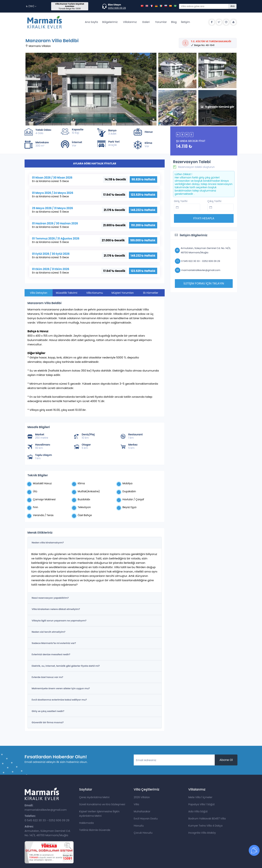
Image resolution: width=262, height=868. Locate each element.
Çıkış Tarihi (214, 201)
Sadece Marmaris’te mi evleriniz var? (54, 643)
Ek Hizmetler (151, 293)
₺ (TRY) (31, 6)
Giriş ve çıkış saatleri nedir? (48, 711)
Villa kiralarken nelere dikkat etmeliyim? (56, 609)
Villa (136, 804)
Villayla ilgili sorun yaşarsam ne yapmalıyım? (59, 621)
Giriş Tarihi (181, 201)
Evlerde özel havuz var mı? (47, 677)
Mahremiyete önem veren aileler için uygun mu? (61, 688)
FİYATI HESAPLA (204, 218)
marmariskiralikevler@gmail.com (46, 810)
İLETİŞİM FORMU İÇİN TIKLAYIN (204, 283)
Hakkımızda (86, 823)
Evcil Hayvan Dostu (146, 819)
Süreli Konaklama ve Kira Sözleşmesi (102, 804)
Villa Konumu (95, 293)
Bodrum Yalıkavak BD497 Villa (207, 819)
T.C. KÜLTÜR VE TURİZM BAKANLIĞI (211, 41)
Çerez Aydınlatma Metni (94, 797)
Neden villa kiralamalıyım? (48, 543)
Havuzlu (139, 826)
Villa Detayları (39, 293)
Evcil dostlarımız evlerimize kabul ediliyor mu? (59, 700)
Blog (174, 22)
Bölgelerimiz (110, 22)
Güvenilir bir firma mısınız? (48, 722)
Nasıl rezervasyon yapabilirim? (50, 598)
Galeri (146, 22)
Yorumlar (161, 22)
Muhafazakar (142, 811)
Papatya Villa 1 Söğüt (202, 804)
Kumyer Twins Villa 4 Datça (205, 826)
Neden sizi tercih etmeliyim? (48, 632)
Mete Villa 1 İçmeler (200, 797)
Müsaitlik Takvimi (67, 293)
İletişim (185, 22)
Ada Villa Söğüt (198, 811)
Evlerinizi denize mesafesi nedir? (51, 654)
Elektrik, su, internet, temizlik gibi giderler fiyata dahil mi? (66, 666)
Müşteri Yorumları (123, 293)
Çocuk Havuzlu (143, 833)
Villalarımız (130, 22)
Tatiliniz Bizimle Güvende (95, 830)
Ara (233, 6)
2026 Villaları (142, 797)
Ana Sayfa (91, 22)
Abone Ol (226, 760)
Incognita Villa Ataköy (202, 833)
